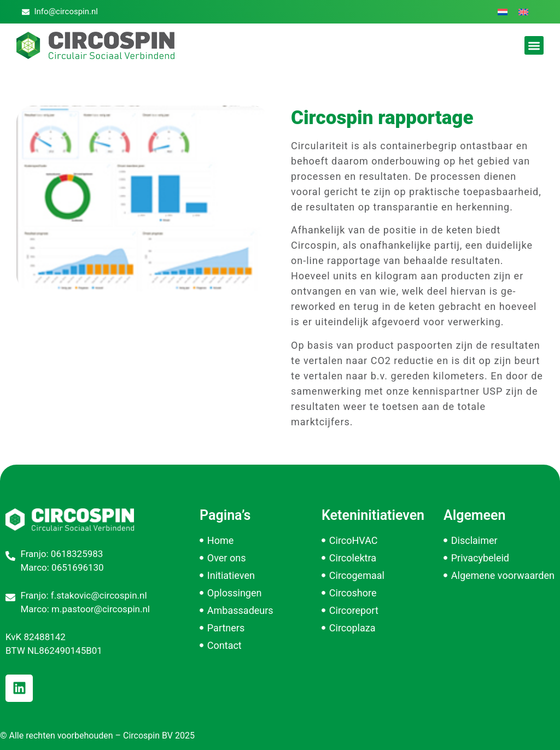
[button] (534, 46)
